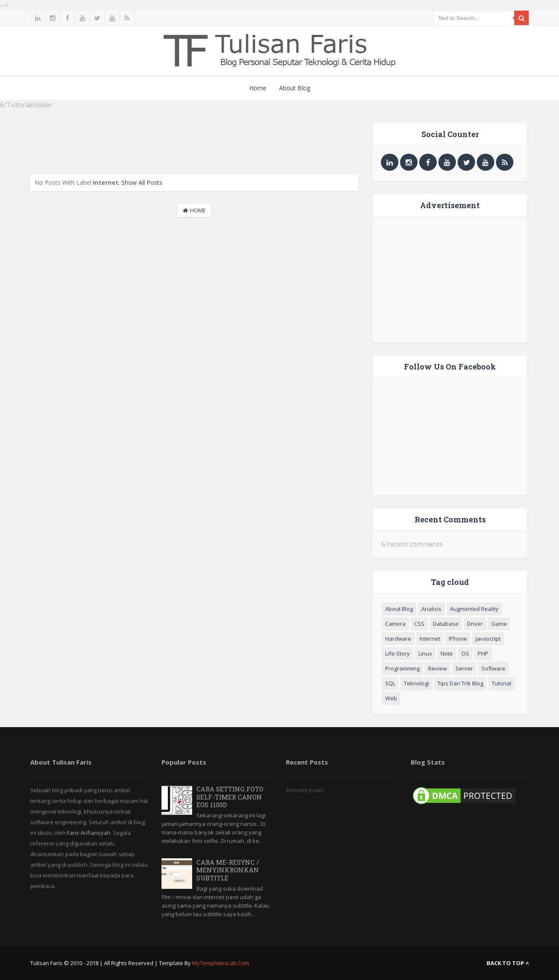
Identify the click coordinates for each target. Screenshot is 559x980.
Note (447, 653)
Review (438, 668)
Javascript (488, 639)
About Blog (295, 88)
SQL (390, 683)
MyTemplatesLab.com (221, 963)
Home (258, 88)
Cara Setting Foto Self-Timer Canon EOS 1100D (230, 797)
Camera (395, 624)
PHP (483, 653)
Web (391, 698)
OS (465, 653)
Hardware (398, 639)
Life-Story (398, 653)
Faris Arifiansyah (89, 833)
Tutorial (501, 683)
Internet (430, 639)
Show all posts (142, 182)
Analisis (431, 609)
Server (464, 668)
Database (446, 624)
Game (499, 624)
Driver (475, 624)
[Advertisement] (194, 142)
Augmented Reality (474, 609)
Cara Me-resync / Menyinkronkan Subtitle (228, 870)
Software (493, 668)
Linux (425, 653)
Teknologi (416, 683)
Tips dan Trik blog (460, 683)
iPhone (458, 639)
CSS (419, 624)
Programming (402, 668)
